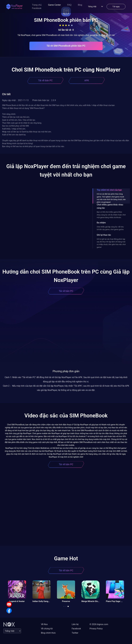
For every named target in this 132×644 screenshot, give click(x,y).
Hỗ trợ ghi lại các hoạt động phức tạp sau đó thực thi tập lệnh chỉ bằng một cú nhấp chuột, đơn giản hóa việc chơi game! (111, 243)
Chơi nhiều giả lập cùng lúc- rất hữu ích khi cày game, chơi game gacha (110, 228)
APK (87, 80)
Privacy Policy (96, 629)
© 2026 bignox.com (99, 624)
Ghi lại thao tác (104, 235)
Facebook (37, 8)
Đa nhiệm (101, 223)
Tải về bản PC (45, 80)
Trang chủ (37, 5)
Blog (80, 5)
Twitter (75, 633)
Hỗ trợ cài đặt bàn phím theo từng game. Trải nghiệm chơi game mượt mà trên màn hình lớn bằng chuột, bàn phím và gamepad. (111, 198)
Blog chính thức (48, 633)
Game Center (54, 5)
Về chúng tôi (47, 629)
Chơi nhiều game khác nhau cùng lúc (110, 206)
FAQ (69, 5)
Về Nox (44, 624)
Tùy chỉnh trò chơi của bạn (109, 190)
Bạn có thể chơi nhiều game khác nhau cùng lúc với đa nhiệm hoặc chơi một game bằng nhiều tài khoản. (111, 215)
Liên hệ (75, 624)
